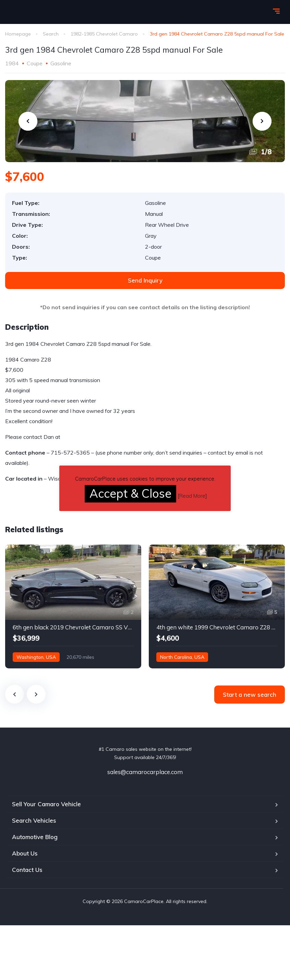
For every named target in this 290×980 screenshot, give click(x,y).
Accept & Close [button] (130, 493)
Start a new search (250, 695)
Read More (192, 496)
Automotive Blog (35, 837)
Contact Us (27, 870)
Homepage (18, 34)
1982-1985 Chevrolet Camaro (104, 34)
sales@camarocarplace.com (145, 772)
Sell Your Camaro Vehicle (46, 804)
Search (51, 34)
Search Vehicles (34, 820)
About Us (25, 853)
